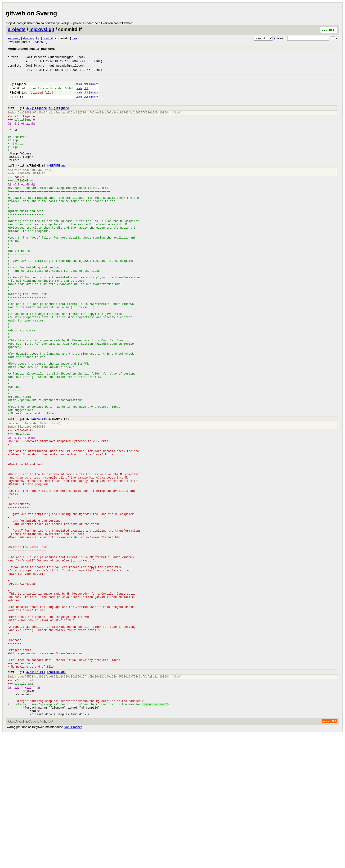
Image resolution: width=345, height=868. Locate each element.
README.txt (18, 97)
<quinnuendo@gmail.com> (66, 58)
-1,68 (17, 513)
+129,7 (30, 816)
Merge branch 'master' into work (31, 49)
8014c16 (39, 193)
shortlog (28, 38)
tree (74, 38)
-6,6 (16, 133)
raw (10, 42)
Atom (326, 855)
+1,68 (26, 206)
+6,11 (26, 133)
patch (79, 87)
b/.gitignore (59, 115)
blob (86, 87)
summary (14, 38)
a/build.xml (36, 797)
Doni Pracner (36, 58)
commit (48, 38)
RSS (334, 855)
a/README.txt (36, 491)
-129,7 (18, 816)
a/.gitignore (36, 115)
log (38, 38)
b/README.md (56, 184)
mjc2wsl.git (42, 29)
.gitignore (18, 88)
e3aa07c (40, 42)
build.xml (17, 102)
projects (17, 29)
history (94, 87)
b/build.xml (56, 797)
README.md (17, 93)
